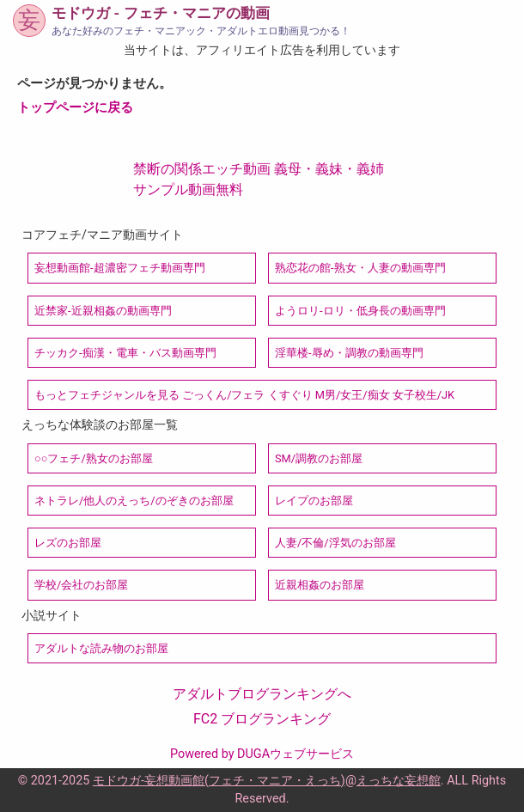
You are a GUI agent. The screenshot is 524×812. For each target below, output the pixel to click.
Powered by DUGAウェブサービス (262, 754)
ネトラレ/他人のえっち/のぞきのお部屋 (134, 501)
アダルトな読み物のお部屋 (101, 648)
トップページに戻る (75, 107)
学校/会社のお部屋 (81, 585)
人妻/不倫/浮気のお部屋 (335, 543)
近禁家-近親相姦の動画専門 (103, 311)
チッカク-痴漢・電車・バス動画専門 (125, 353)
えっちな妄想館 (399, 781)
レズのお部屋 (68, 543)
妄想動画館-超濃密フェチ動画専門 (120, 268)
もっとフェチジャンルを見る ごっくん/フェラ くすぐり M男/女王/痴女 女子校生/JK (244, 395)
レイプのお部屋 (314, 501)
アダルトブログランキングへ (262, 694)
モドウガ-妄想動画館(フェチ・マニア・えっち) (219, 781)
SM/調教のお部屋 (319, 458)
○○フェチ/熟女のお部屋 (94, 458)
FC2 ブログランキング (262, 719)
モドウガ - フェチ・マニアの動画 (160, 13)
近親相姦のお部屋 (320, 585)
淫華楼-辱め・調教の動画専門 (349, 353)
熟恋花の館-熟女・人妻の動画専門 (360, 268)
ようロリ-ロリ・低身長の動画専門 (360, 311)
